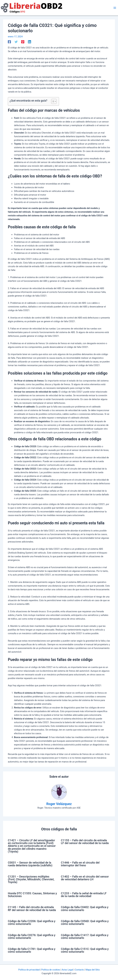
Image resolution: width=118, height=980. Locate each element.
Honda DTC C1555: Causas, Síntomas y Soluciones (32, 895)
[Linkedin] (29, 42)
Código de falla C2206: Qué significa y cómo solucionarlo (32, 922)
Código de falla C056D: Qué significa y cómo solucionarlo (85, 922)
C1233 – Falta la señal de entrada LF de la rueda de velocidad (84, 895)
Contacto (79, 970)
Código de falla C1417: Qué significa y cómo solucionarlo (85, 936)
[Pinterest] (23, 42)
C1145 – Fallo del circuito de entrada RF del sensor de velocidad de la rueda (32, 908)
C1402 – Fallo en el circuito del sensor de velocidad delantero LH (85, 878)
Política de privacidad (29, 970)
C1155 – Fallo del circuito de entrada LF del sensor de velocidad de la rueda (85, 842)
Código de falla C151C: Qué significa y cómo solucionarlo (85, 950)
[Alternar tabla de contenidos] (52, 101)
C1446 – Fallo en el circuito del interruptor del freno (80, 864)
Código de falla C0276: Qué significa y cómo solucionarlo (32, 936)
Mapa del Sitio (93, 970)
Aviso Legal (67, 970)
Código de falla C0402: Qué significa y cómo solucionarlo (85, 908)
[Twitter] (16, 42)
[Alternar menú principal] (115, 8)
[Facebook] (9, 42)
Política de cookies (51, 970)
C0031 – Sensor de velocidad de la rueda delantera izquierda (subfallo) (30, 864)
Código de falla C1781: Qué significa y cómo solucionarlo (32, 950)
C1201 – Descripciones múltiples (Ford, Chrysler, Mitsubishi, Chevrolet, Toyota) (31, 879)
